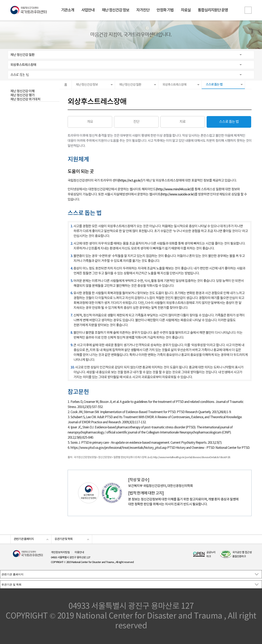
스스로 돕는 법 (20, 75)
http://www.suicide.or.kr (177, 194)
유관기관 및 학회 (64, 539)
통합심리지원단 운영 (213, 10)
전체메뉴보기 (248, 10)
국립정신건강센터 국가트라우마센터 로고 (29, 10)
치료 (183, 122)
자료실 (186, 10)
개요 (90, 122)
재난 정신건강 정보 (115, 10)
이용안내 (79, 553)
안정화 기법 (165, 10)
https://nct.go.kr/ (130, 181)
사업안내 (88, 10)
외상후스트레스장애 (23, 65)
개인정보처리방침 (60, 553)
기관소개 (68, 10)
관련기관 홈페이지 (24, 539)
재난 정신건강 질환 (22, 55)
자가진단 (143, 10)
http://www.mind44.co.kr (173, 189)
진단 (136, 122)
